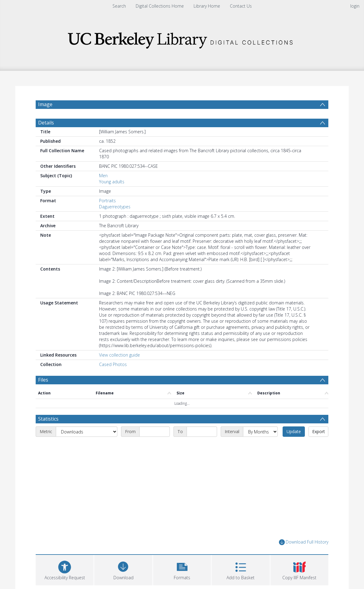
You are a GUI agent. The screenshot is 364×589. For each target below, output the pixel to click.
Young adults (112, 182)
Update (294, 431)
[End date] (202, 432)
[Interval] (260, 432)
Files (43, 380)
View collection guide (120, 355)
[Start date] (155, 432)
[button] (182, 569)
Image (45, 104)
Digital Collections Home (160, 6)
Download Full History (304, 542)
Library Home (207, 6)
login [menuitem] (355, 6)
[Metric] (87, 432)
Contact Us (241, 6)
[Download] (123, 569)
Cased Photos (113, 364)
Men (103, 176)
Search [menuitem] (119, 6)
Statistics (48, 419)
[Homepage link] (182, 39)
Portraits (107, 201)
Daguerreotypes (115, 207)
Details (46, 123)
